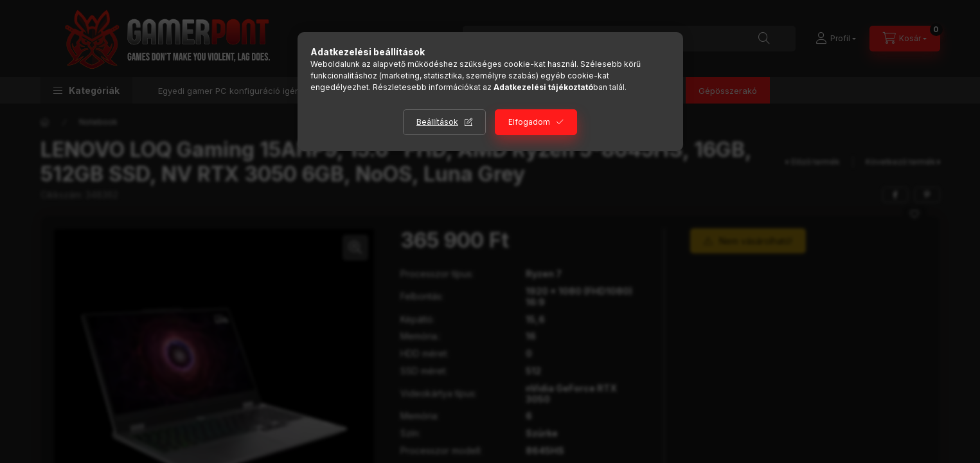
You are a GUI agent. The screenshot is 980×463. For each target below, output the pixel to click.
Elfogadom (529, 122)
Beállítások (437, 122)
